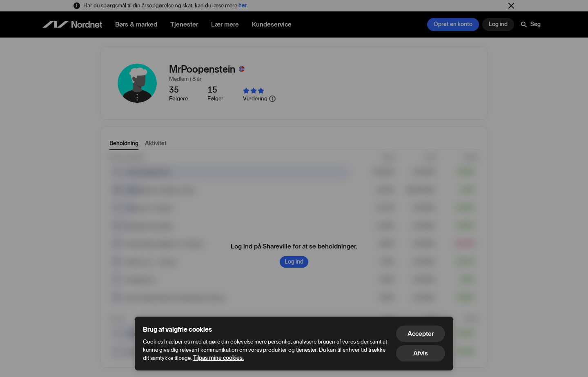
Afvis (421, 353)
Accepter (421, 334)
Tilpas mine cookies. (218, 358)
